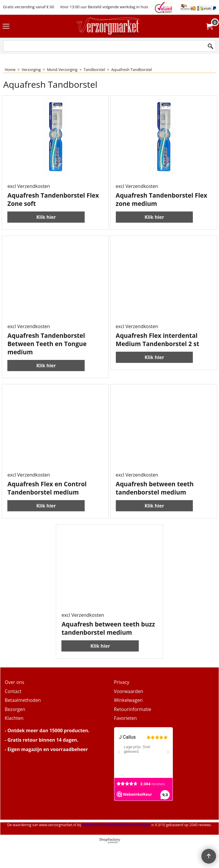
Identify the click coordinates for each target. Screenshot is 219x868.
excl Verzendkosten (29, 186)
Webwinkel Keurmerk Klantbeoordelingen (116, 825)
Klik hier (46, 217)
